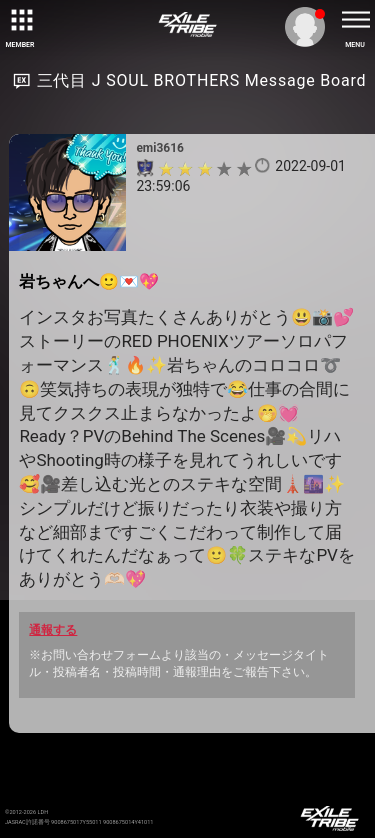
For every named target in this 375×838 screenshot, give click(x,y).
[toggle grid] (20, 20)
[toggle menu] (355, 20)
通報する (53, 630)
